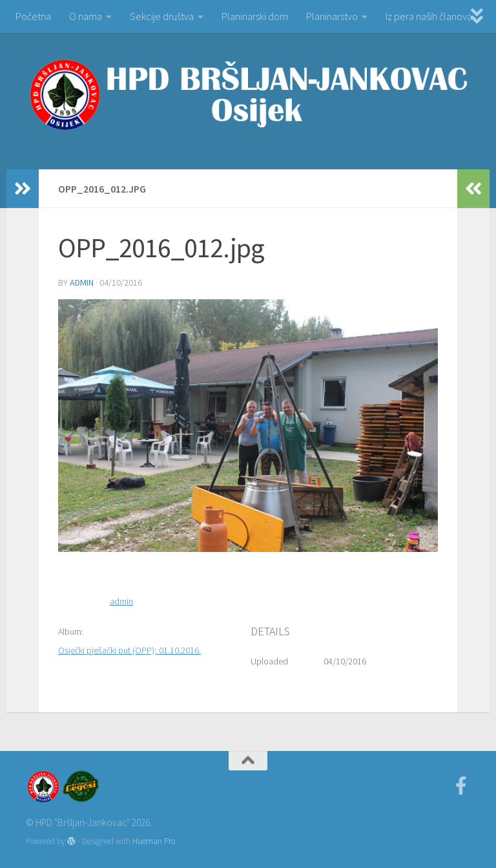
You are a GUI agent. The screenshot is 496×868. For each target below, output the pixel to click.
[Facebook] (461, 786)
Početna (33, 16)
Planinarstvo (332, 16)
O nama (86, 16)
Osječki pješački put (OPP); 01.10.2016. (129, 650)
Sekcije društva (162, 16)
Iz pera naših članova (429, 16)
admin (82, 282)
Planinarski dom (255, 16)
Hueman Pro (154, 841)
